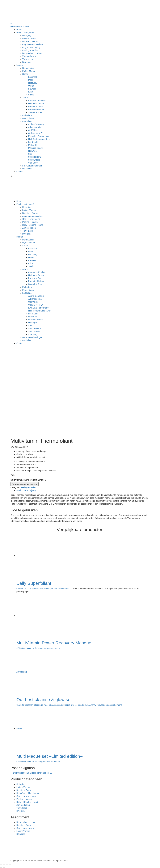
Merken (20, 65)
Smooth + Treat (35, 112)
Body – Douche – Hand (27, 802)
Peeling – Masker (24, 799)
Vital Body (33, 163)
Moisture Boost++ (36, 148)
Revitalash (27, 169)
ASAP (25, 98)
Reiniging (27, 36)
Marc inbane (28, 118)
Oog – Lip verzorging (26, 796)
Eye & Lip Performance (39, 136)
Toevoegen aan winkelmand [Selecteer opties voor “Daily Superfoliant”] (56, 589)
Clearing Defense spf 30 (42, 773)
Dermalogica (28, 68)
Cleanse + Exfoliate (37, 101)
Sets (30, 154)
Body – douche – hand (33, 53)
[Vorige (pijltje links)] (1, 867)
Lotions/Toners (29, 38)
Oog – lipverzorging (31, 47)
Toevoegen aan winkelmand (25, 484)
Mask (31, 80)
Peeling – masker (30, 50)
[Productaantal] (58, 480)
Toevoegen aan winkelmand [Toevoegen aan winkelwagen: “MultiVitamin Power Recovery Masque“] (48, 648)
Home (19, 30)
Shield (31, 95)
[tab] (83, 490)
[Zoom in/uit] (10, 864)
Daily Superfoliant (20, 773)
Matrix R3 (33, 145)
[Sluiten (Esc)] (1, 864)
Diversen (26, 62)
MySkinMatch (29, 71)
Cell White (33, 130)
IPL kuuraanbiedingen (32, 166)
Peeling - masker (28, 487)
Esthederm (27, 115)
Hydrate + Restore (37, 104)
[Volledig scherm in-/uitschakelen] (7, 864)
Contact (20, 172)
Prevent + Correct (36, 107)
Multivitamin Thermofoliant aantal (27, 480)
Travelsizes (28, 59)
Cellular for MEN (36, 133)
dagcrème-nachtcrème (33, 44)
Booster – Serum (30, 41)
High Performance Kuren (40, 139)
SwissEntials (34, 160)
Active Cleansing (36, 124)
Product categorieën (26, 33)
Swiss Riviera (34, 157)
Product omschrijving (26, 490)
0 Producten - (20, 27)
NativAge (32, 151)
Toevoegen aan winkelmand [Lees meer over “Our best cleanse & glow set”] (109, 705)
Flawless (32, 89)
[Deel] (4, 864)
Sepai (25, 74)
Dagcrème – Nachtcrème (28, 793)
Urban (31, 86)
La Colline (27, 121)
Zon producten (29, 56)
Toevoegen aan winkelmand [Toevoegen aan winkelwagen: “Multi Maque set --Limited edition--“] (48, 762)
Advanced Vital (35, 127)
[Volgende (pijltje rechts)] (4, 867)
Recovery (33, 83)
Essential (32, 77)
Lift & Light (33, 142)
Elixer (31, 92)
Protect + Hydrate (36, 109)
